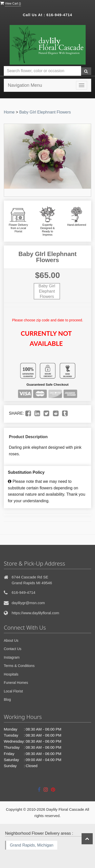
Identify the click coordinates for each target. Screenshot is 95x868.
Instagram (12, 657)
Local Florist (13, 691)
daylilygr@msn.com (28, 603)
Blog (7, 699)
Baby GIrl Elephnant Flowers (45, 112)
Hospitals (11, 674)
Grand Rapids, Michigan (32, 845)
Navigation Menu (25, 85)
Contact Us (13, 649)
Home (9, 112)
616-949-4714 (59, 15)
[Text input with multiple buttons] (42, 71)
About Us (11, 640)
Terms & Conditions (19, 666)
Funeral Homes (16, 683)
